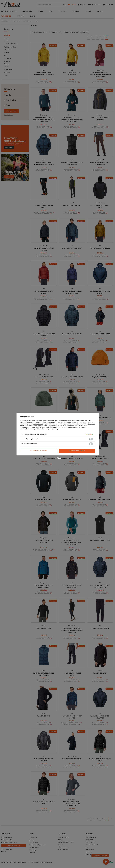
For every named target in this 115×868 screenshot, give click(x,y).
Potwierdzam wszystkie (77, 451)
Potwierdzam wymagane (39, 451)
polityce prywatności (38, 424)
